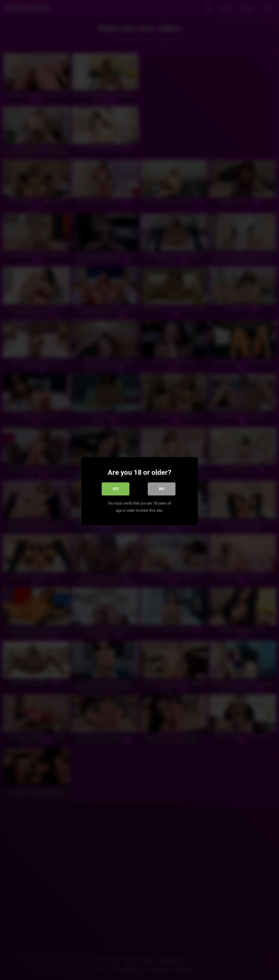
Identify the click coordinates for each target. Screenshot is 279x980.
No (162, 488)
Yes (116, 488)
